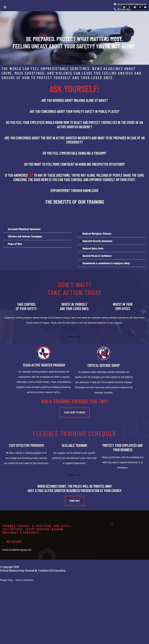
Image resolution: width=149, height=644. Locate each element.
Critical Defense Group (104, 365)
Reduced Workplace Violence (97, 234)
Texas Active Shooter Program (44, 365)
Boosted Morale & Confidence (97, 256)
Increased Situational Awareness (24, 229)
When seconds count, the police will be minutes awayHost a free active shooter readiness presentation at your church (75, 488)
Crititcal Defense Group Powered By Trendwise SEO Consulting (33, 570)
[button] (37, 229)
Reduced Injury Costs (93, 248)
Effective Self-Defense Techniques (25, 236)
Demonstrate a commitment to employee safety (106, 263)
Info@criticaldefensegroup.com (17, 550)
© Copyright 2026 (9, 567)
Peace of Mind (15, 244)
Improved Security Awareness (97, 241)
